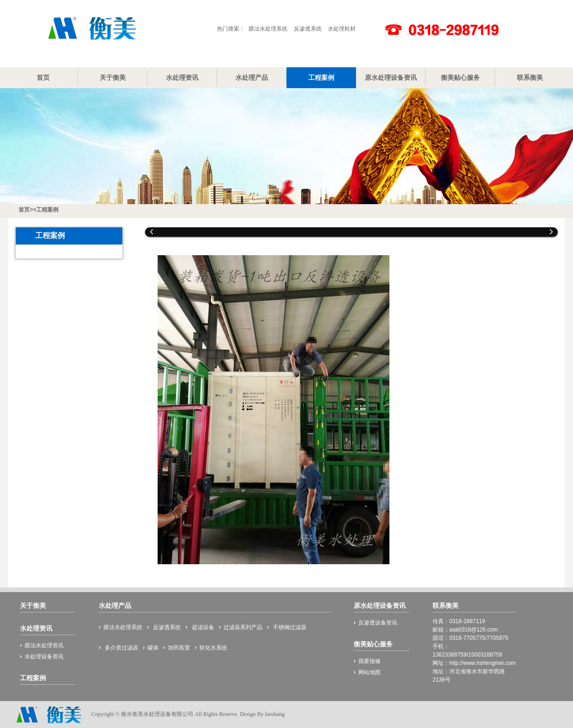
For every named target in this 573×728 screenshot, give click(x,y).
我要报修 (369, 661)
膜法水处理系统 (268, 29)
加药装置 (179, 648)
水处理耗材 (342, 29)
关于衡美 (113, 77)
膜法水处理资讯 (44, 645)
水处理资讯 (182, 77)
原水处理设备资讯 (391, 77)
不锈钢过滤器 (289, 627)
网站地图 (369, 672)
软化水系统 (213, 648)
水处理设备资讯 (44, 657)
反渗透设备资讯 (378, 623)
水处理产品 (252, 77)
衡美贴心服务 (460, 77)
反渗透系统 (308, 29)
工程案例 (321, 77)
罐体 (153, 648)
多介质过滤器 (121, 648)
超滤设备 (202, 627)
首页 (43, 77)
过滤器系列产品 (243, 627)
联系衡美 (530, 77)
